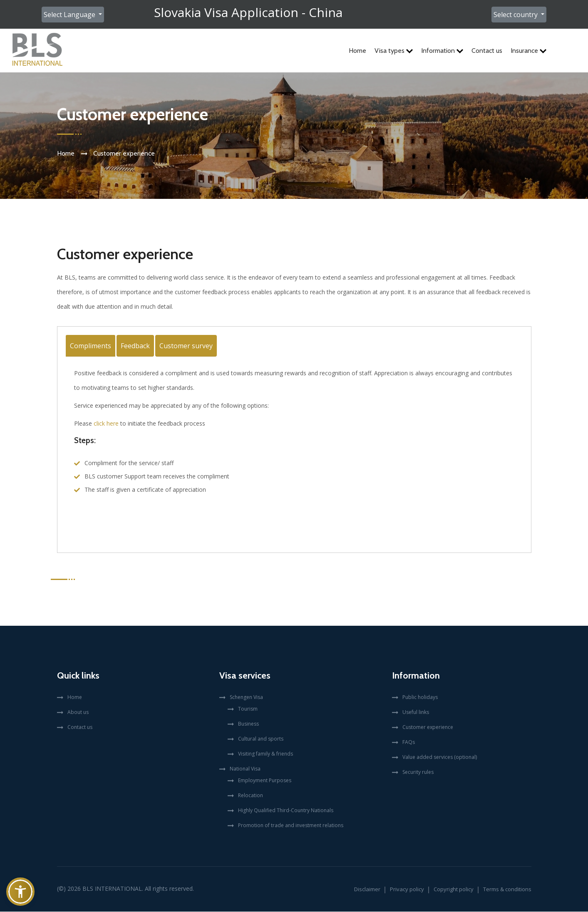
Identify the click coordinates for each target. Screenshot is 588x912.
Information (442, 51)
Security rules (418, 772)
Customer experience (428, 727)
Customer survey (186, 346)
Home (357, 51)
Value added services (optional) (440, 757)
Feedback (135, 346)
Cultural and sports (261, 739)
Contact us (487, 51)
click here (106, 424)
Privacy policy (407, 890)
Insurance (528, 51)
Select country (516, 15)
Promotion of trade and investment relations (291, 826)
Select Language (70, 15)
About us (78, 712)
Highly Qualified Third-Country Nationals (286, 811)
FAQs (409, 742)
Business (248, 724)
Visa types (394, 51)
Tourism (248, 709)
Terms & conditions (507, 890)
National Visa (245, 769)
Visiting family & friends (265, 754)
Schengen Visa (246, 698)
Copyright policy (454, 890)
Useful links (416, 712)
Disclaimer (367, 890)
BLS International (112, 889)
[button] (20, 892)
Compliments (91, 346)
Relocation (251, 796)
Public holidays (420, 698)
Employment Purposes (265, 781)
